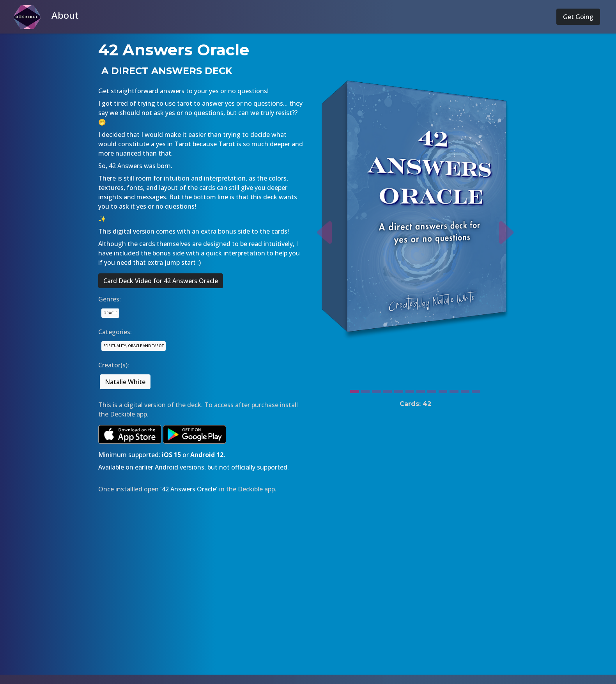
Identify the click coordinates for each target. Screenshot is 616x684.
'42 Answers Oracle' (189, 489)
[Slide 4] (388, 390)
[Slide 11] (465, 390)
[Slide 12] (476, 390)
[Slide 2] (365, 390)
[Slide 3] (376, 390)
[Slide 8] (432, 390)
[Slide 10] (454, 390)
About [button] (65, 15)
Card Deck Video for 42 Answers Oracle (161, 281)
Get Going (578, 17)
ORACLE (110, 313)
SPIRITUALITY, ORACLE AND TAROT (134, 346)
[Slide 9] (443, 390)
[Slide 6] (410, 390)
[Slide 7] (421, 390)
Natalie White (125, 382)
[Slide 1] (354, 390)
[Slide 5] (398, 390)
